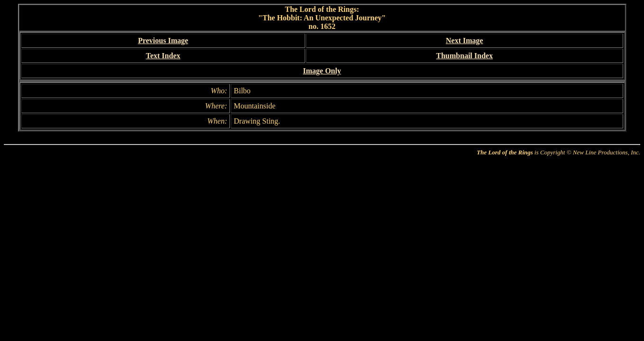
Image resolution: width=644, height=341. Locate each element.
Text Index (163, 56)
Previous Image (163, 40)
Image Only (322, 71)
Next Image (465, 40)
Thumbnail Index (464, 56)
